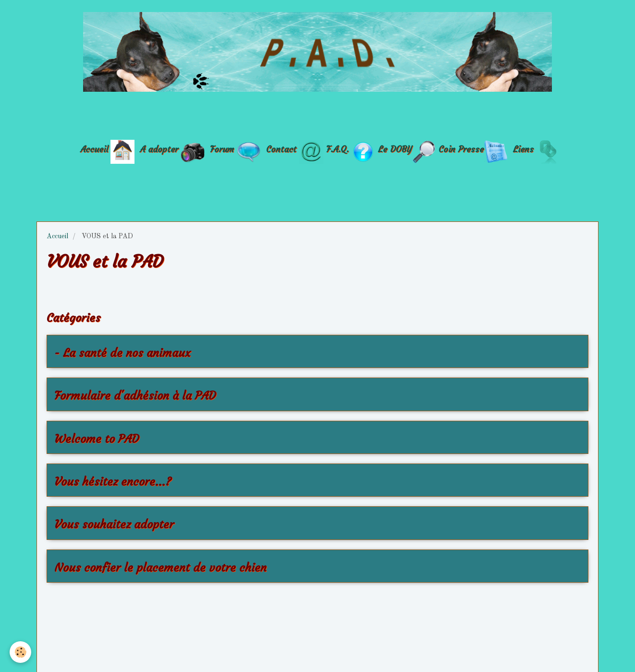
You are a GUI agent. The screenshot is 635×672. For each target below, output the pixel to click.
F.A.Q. (337, 149)
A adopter (159, 149)
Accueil (94, 149)
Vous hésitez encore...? (113, 482)
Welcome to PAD (97, 439)
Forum (223, 149)
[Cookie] (20, 652)
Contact (281, 149)
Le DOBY (395, 149)
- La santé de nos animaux (122, 353)
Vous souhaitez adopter (114, 525)
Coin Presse (461, 149)
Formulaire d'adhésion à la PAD (135, 396)
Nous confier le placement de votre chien (160, 568)
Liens (523, 149)
